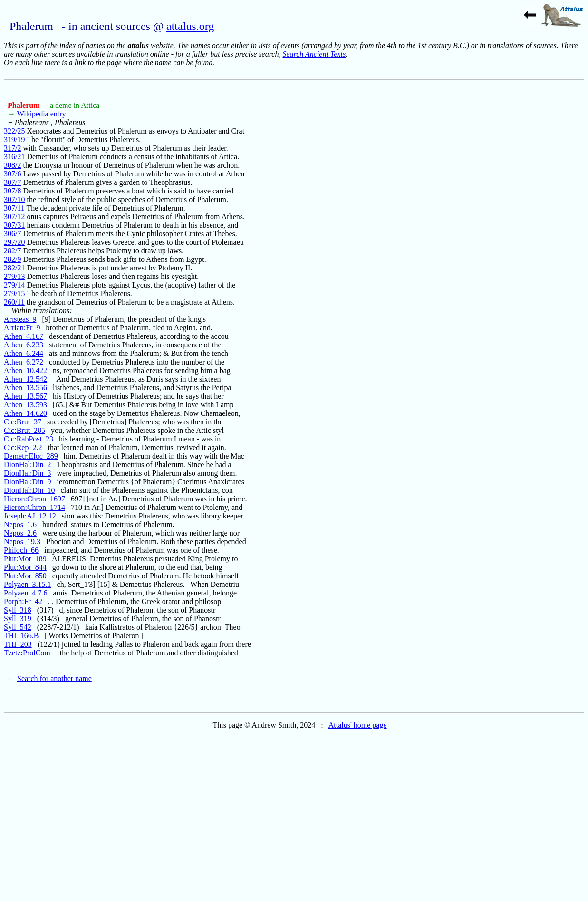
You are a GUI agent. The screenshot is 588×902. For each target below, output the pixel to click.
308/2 (12, 165)
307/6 (12, 174)
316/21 (14, 157)
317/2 (12, 148)
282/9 (12, 259)
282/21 (14, 268)
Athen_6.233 (24, 345)
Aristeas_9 (20, 319)
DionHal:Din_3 (28, 473)
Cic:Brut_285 (24, 430)
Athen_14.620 (25, 413)
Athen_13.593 (25, 405)
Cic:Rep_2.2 (23, 447)
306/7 (12, 234)
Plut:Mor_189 (25, 559)
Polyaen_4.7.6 (26, 593)
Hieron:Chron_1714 (34, 507)
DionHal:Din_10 (29, 490)
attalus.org (190, 26)
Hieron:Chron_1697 (34, 499)
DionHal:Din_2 (28, 465)
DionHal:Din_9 (28, 482)
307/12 (14, 216)
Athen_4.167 (24, 336)
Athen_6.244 (24, 353)
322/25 (14, 131)
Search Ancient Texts (314, 54)
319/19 (14, 139)
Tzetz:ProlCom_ (30, 653)
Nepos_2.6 (20, 533)
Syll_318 (18, 610)
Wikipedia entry (42, 114)
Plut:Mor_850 (25, 576)
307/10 (14, 199)
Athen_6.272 (24, 362)
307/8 (12, 191)
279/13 (14, 276)
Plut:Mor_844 (25, 567)
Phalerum (25, 105)
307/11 (14, 208)
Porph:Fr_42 (23, 601)
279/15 (14, 293)
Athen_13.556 (25, 388)
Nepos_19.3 (22, 542)
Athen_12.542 (25, 379)
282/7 (12, 251)
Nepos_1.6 (20, 524)
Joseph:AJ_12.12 (30, 516)
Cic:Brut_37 (23, 422)
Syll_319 (18, 619)
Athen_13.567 (25, 396)
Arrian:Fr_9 (22, 328)
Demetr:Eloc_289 (31, 456)
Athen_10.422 (25, 370)
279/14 (14, 285)
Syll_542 (18, 627)
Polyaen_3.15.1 (28, 584)
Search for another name (54, 678)
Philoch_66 (21, 550)
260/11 (14, 302)
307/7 (12, 182)
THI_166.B (21, 636)
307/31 (14, 225)
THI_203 (18, 644)
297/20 (14, 242)
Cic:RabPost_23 (29, 439)
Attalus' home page (358, 725)
